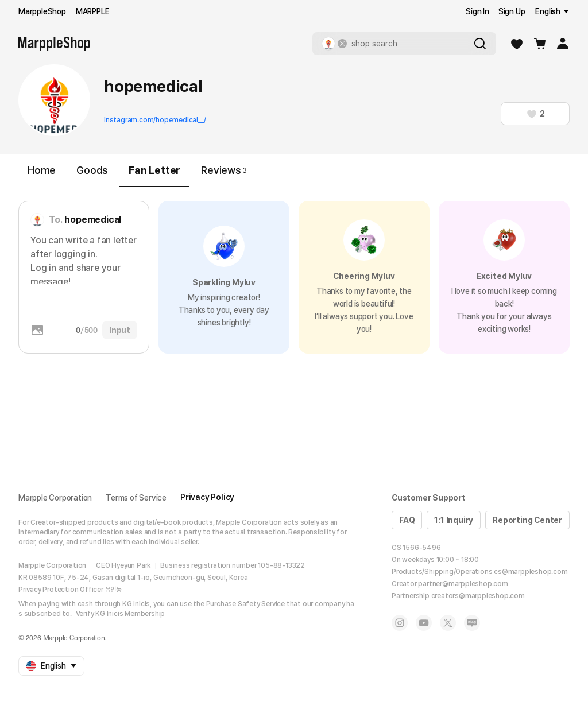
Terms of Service (136, 498)
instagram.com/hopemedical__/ (155, 120)
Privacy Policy (207, 497)
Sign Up (512, 11)
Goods (92, 170)
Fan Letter (154, 175)
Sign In (477, 11)
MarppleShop (42, 11)
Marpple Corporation (55, 498)
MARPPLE (93, 11)
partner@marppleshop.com (463, 584)
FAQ (407, 520)
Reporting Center (527, 520)
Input (120, 330)
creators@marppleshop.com (478, 596)
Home (42, 170)
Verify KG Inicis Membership (121, 614)
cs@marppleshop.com (531, 572)
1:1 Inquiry (454, 520)
